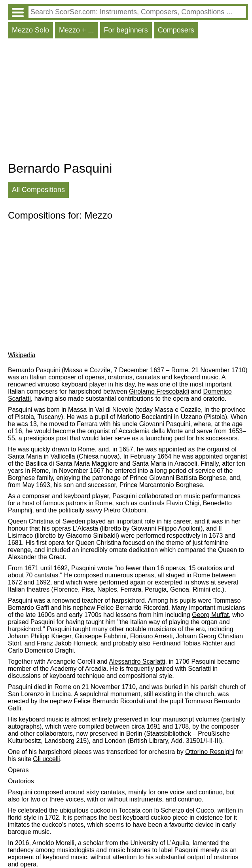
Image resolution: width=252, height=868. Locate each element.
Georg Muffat (210, 615)
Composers (176, 30)
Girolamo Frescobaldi (159, 391)
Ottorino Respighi (210, 752)
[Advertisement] (128, 102)
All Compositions (38, 190)
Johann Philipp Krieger (40, 636)
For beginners (126, 30)
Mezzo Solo (30, 30)
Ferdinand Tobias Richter (188, 643)
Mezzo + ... (77, 30)
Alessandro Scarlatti (137, 661)
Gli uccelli (46, 759)
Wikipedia (22, 355)
